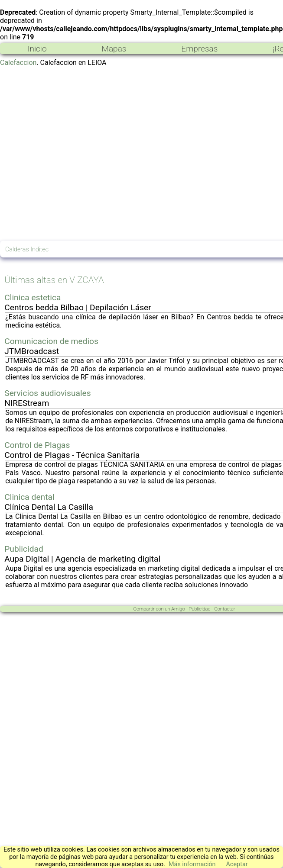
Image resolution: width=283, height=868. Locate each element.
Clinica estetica (33, 297)
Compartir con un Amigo (159, 609)
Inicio (37, 49)
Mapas (114, 49)
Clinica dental (29, 497)
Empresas (199, 49)
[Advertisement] (83, 154)
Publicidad (24, 549)
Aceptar (237, 864)
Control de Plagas (37, 445)
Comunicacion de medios (51, 341)
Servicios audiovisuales (47, 393)
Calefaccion (18, 63)
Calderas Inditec (27, 249)
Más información (192, 864)
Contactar (224, 609)
